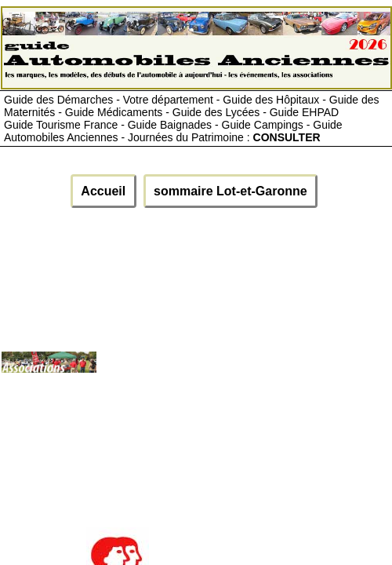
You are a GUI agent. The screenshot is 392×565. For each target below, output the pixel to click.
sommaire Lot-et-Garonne (230, 191)
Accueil (103, 191)
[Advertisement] (243, 368)
